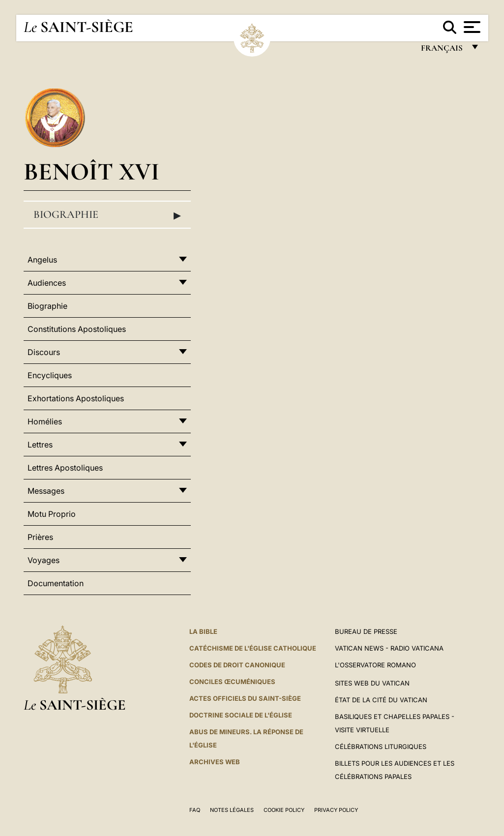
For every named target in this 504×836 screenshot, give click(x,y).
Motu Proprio (52, 514)
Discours (44, 352)
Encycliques (50, 375)
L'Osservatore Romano (375, 665)
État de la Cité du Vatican (381, 700)
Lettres (40, 445)
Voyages (44, 560)
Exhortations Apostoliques (76, 398)
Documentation (56, 583)
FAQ (195, 810)
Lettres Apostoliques (65, 468)
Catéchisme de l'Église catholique (253, 648)
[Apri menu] (471, 27)
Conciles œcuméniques (232, 682)
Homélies (45, 421)
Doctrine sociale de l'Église (241, 715)
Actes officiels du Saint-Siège (245, 698)
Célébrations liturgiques (381, 746)
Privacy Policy (336, 810)
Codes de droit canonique (237, 665)
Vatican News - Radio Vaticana (389, 648)
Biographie (107, 215)
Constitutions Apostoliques (77, 329)
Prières (40, 537)
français (443, 50)
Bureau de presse (366, 631)
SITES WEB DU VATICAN (372, 683)
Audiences (47, 283)
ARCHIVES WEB (215, 762)
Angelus (42, 260)
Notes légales (232, 810)
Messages (46, 491)
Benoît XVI (91, 171)
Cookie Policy (284, 810)
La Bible (203, 631)
